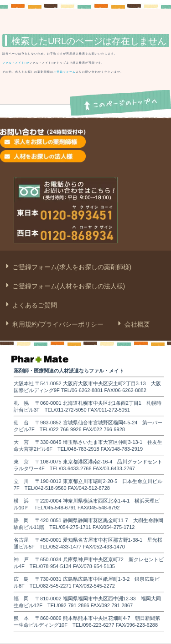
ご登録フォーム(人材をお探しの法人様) (68, 286)
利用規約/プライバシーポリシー (57, 324)
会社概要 (136, 324)
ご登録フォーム (65, 72)
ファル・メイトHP (16, 63)
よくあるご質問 (34, 305)
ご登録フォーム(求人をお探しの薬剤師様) (71, 267)
